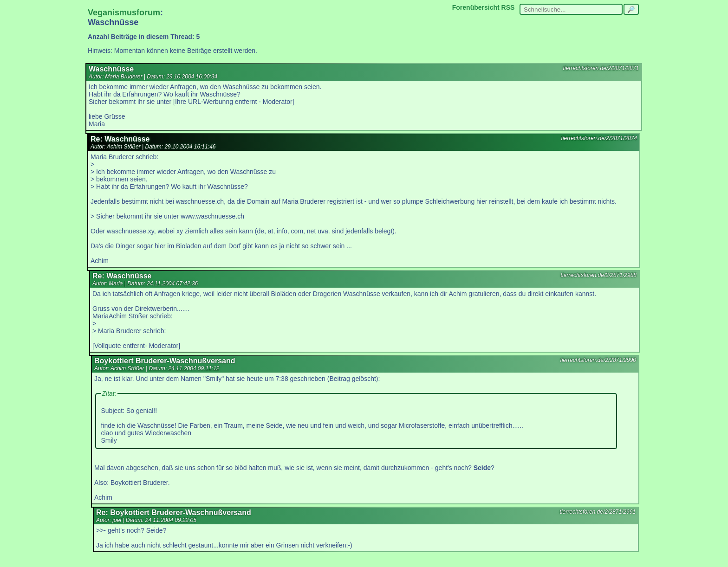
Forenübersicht (476, 7)
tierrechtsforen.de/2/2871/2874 (599, 138)
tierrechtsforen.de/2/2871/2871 (601, 68)
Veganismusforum (124, 13)
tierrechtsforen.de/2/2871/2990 (598, 360)
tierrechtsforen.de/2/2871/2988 (599, 275)
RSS (508, 7)
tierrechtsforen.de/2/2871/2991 (598, 512)
